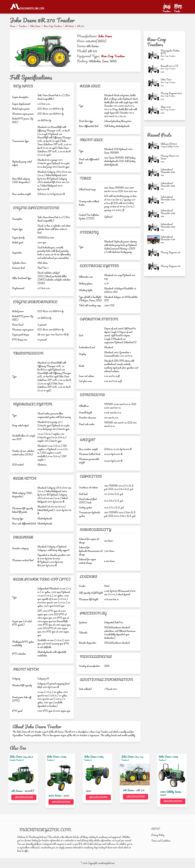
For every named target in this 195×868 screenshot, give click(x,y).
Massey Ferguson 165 (171, 266)
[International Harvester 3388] (154, 173)
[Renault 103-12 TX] (154, 69)
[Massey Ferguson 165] (154, 266)
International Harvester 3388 (168, 171)
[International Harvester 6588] (154, 227)
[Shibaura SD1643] (154, 145)
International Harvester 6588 (168, 225)
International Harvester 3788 (168, 198)
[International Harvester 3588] (154, 186)
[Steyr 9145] (154, 110)
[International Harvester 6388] (154, 214)
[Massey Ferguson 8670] (154, 96)
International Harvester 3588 (168, 184)
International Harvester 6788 (168, 238)
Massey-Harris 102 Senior (170, 157)
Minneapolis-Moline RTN (170, 52)
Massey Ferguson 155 (170, 252)
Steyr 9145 (166, 107)
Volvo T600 (166, 79)
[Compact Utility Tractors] (170, 146)
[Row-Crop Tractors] (171, 56)
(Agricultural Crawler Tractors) (21, 758)
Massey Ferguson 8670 (171, 93)
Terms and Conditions (161, 841)
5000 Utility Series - (172, 792)
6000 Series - (56, 795)
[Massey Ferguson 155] (154, 252)
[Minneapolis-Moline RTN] (154, 55)
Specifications (24, 797)
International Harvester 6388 (168, 212)
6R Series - (130, 790)
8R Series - (18, 791)
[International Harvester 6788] (154, 240)
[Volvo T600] (154, 83)
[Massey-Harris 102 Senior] (154, 159)
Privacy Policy (158, 835)
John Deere (105, 36)
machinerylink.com (106, 863)
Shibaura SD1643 (169, 144)
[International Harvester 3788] (154, 200)
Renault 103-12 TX (169, 66)
